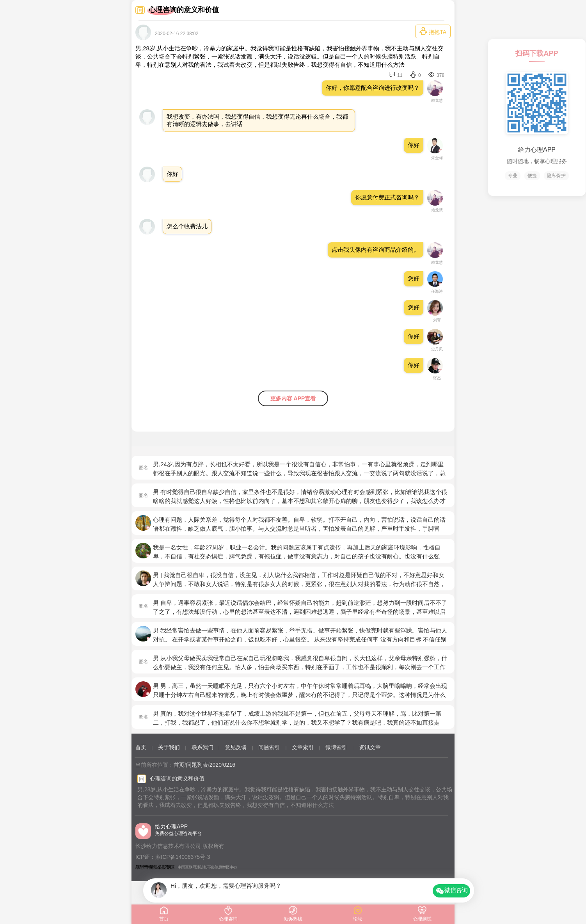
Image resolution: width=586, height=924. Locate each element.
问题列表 (197, 765)
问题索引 (269, 747)
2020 (216, 765)
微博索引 (336, 747)
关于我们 (169, 747)
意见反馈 (236, 747)
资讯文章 (370, 747)
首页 (141, 747)
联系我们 (202, 747)
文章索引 (303, 747)
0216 (229, 765)
